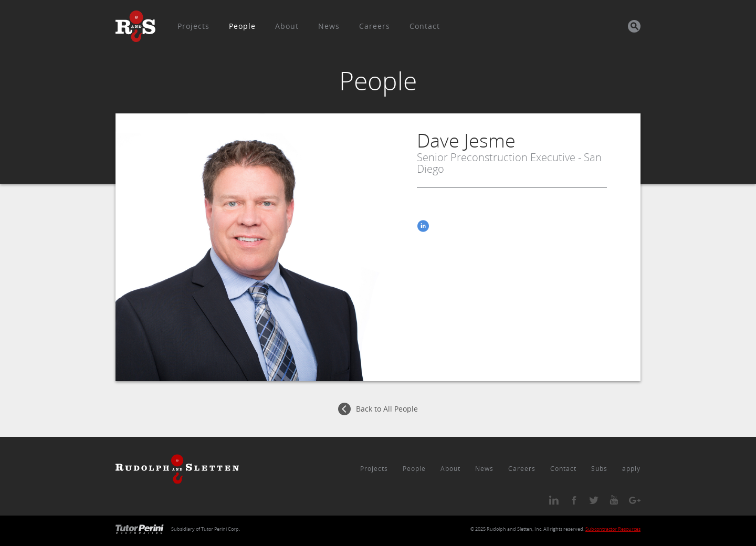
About (287, 26)
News (329, 26)
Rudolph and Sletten (510, 529)
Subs (599, 468)
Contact (425, 26)
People (242, 26)
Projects (193, 26)
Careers (375, 26)
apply (631, 468)
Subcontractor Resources (613, 529)
